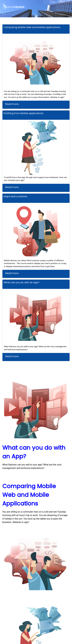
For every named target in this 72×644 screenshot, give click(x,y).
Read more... (12, 104)
